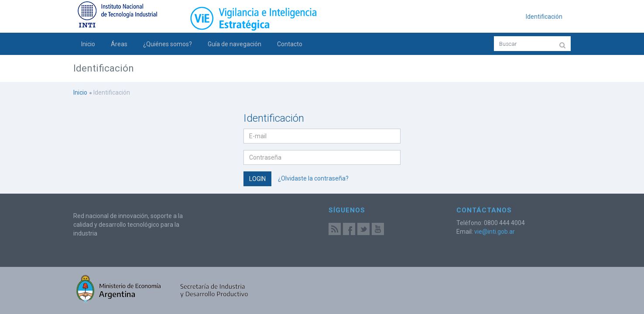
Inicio (88, 44)
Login (257, 179)
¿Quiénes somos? (168, 44)
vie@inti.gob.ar (495, 232)
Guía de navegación (235, 44)
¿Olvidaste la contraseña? (313, 178)
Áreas (119, 44)
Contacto (290, 44)
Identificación (544, 17)
